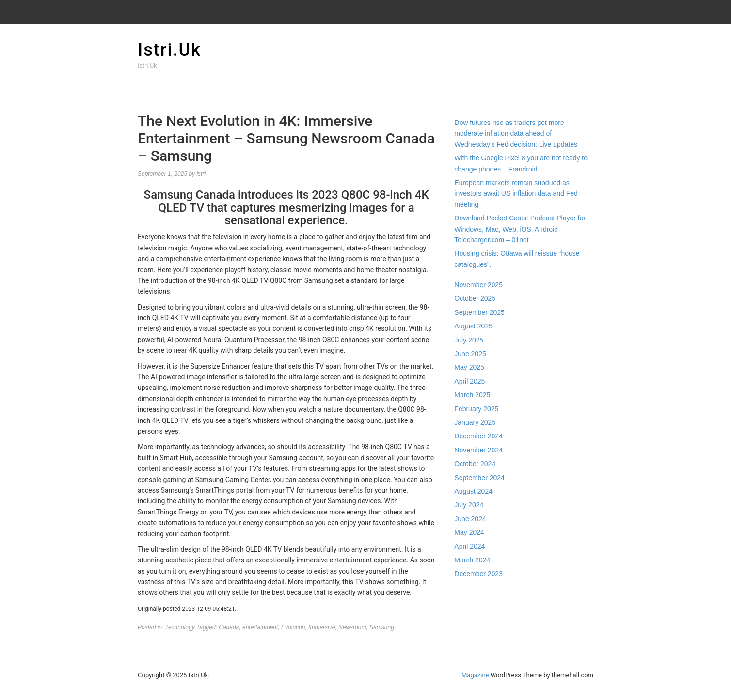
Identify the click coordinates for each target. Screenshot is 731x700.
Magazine (475, 675)
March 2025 (472, 395)
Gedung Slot (473, 594)
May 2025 (469, 367)
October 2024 (475, 464)
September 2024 (479, 478)
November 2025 (478, 285)
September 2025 (479, 312)
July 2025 (469, 340)
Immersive (322, 627)
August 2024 (473, 491)
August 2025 (473, 326)
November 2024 (478, 450)
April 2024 (469, 546)
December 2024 (478, 436)
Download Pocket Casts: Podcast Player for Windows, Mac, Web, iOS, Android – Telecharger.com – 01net (520, 229)
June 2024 (470, 519)
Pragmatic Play (477, 605)
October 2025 (475, 298)
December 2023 (478, 574)
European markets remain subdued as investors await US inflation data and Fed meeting (516, 194)
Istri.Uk (169, 50)
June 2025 (470, 354)
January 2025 (475, 422)
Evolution (293, 627)
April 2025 (469, 381)
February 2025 (476, 409)
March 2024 (472, 560)
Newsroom (352, 627)
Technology (180, 627)
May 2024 (469, 532)
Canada (229, 627)
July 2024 (469, 505)
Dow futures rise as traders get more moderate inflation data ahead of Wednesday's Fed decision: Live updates (516, 133)
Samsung (382, 627)
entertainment (260, 627)
